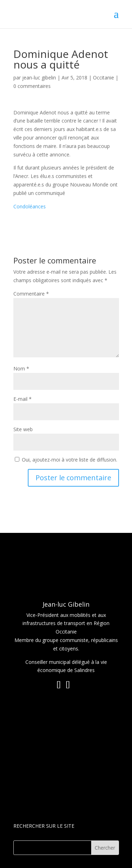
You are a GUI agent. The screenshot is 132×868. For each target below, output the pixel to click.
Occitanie (103, 78)
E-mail (23, 399)
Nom (21, 368)
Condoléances (30, 206)
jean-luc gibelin (39, 78)
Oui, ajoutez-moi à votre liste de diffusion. (66, 460)
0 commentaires (32, 86)
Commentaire (31, 294)
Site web (23, 429)
